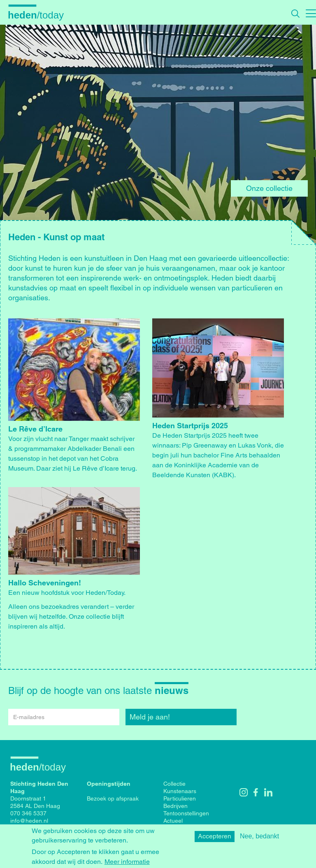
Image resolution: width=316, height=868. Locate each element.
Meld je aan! (150, 717)
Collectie (174, 784)
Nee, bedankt (259, 839)
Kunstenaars (180, 791)
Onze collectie (269, 188)
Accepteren (215, 839)
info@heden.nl (29, 821)
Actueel (173, 821)
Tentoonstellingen (186, 813)
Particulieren (180, 798)
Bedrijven (175, 806)
